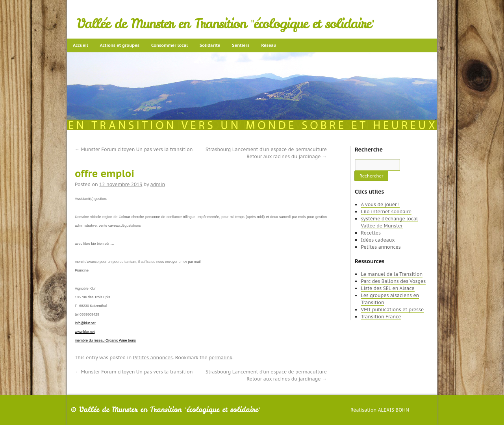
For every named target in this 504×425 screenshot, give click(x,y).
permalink (220, 358)
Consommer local (170, 45)
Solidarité (210, 45)
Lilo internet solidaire (386, 212)
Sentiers (241, 45)
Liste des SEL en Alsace (388, 288)
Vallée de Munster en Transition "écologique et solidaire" (225, 24)
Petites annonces (153, 358)
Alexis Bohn (394, 410)
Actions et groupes (120, 45)
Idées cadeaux (378, 240)
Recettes (371, 233)
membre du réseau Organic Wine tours (105, 340)
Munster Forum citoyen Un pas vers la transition (134, 149)
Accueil (81, 45)
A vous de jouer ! (380, 204)
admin (158, 184)
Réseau (269, 45)
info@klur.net (85, 323)
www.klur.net (85, 332)
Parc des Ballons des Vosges (394, 281)
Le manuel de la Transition (392, 274)
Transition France (381, 317)
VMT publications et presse (393, 310)
